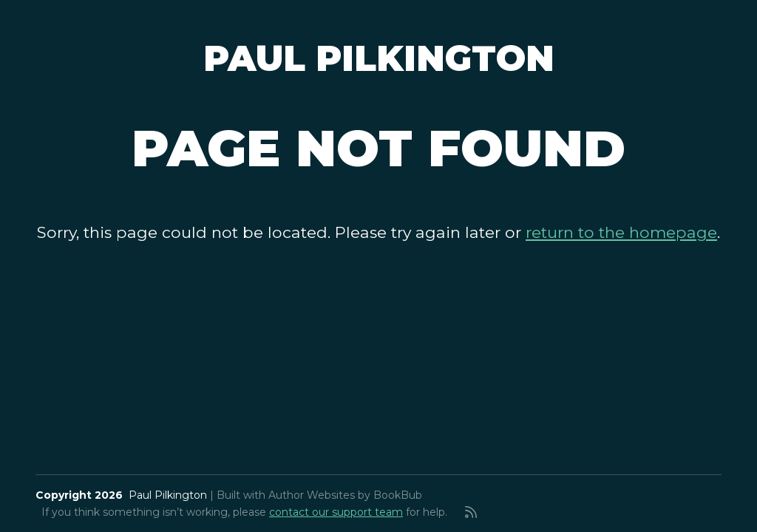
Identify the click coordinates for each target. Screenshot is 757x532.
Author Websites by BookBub (345, 495)
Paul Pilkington (379, 58)
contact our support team (336, 512)
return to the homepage (621, 232)
